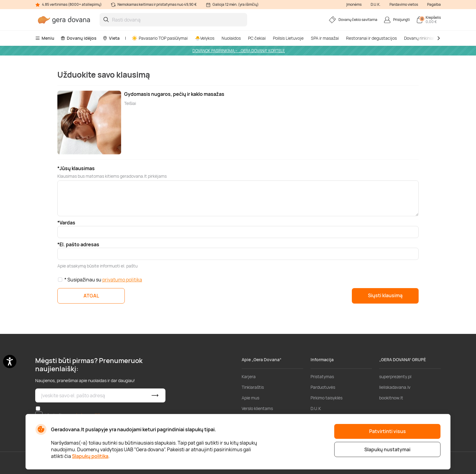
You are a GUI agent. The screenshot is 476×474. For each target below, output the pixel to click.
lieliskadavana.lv (395, 387)
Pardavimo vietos (404, 4)
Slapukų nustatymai (387, 449)
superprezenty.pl (395, 377)
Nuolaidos (231, 38)
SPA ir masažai (325, 38)
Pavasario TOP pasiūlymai (160, 38)
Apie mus (250, 398)
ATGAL (91, 296)
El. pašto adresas (79, 244)
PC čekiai (257, 38)
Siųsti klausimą (385, 295)
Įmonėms (354, 4)
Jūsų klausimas (77, 168)
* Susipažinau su (103, 280)
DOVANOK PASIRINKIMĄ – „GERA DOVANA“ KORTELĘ (239, 51)
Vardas (67, 223)
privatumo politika (122, 280)
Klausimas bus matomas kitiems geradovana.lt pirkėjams (112, 176)
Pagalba (434, 4)
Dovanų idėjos (78, 38)
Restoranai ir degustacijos (371, 38)
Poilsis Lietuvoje (288, 38)
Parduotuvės (323, 387)
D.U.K (316, 408)
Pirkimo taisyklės (326, 398)
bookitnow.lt (391, 398)
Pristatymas (322, 377)
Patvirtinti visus (388, 431)
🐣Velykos (205, 38)
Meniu (45, 38)
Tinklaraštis (253, 387)
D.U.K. (376, 4)
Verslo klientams (257, 408)
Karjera (249, 377)
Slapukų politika (90, 456)
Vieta (111, 38)
